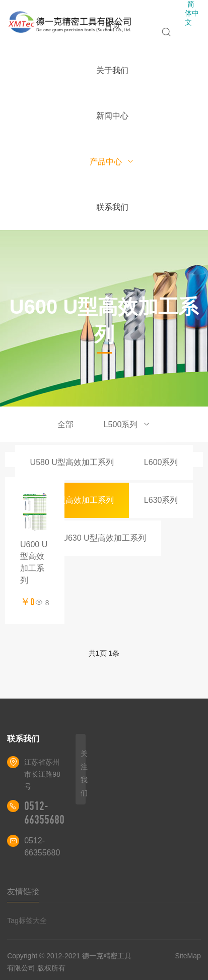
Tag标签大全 (27, 920)
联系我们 (112, 207)
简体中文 (192, 13)
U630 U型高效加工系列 (104, 538)
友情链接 (23, 891)
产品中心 (112, 162)
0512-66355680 (44, 813)
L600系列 (161, 462)
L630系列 (161, 500)
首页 (112, 25)
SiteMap (188, 956)
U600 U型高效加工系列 (72, 500)
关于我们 (112, 70)
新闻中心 (112, 116)
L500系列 (127, 424)
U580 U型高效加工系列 (72, 462)
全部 (65, 424)
